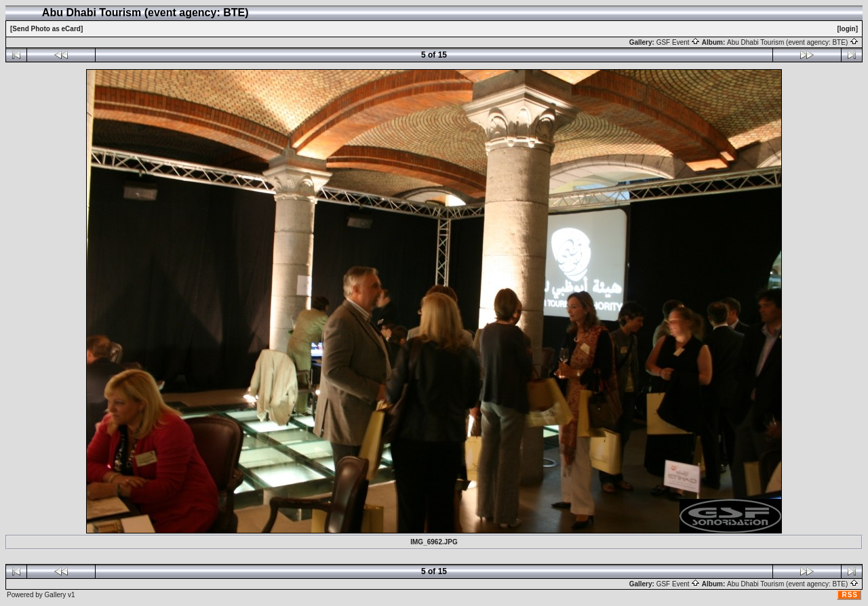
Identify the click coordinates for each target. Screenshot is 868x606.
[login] (847, 29)
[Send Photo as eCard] (46, 29)
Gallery (56, 595)
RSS (850, 595)
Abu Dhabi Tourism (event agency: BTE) (793, 42)
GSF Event (678, 42)
